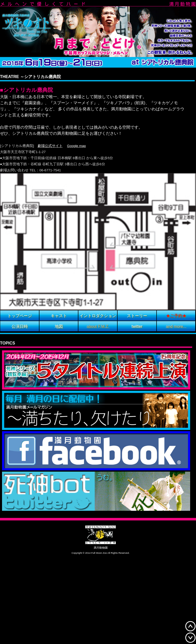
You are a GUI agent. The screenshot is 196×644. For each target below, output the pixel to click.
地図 (59, 326)
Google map (76, 146)
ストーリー (137, 316)
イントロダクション (98, 316)
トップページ (20, 316)
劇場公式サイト (50, 146)
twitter (137, 326)
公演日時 (20, 326)
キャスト (59, 316)
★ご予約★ (176, 316)
